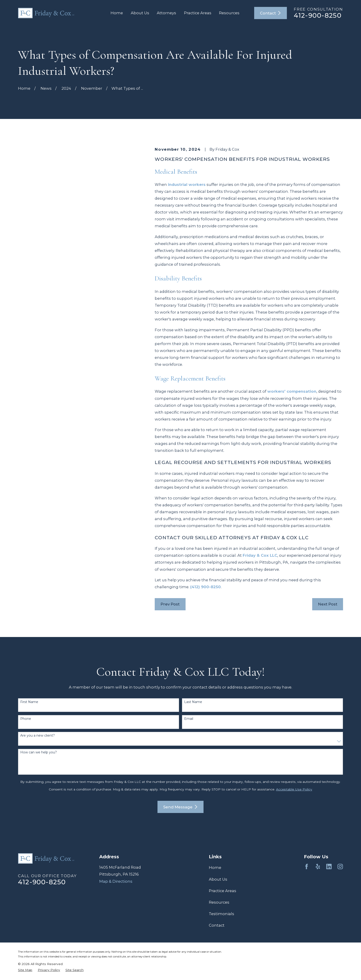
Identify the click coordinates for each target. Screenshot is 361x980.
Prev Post (170, 604)
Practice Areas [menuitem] (198, 13)
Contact (271, 13)
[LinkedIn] (329, 866)
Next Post (328, 604)
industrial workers (187, 184)
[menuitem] (25, 970)
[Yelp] (318, 866)
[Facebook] (307, 866)
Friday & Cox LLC (260, 555)
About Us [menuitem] (140, 13)
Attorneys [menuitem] (166, 13)
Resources (219, 902)
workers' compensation (292, 391)
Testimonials (221, 914)
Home (215, 868)
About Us (218, 879)
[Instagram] (340, 866)
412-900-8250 (318, 15)
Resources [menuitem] (229, 13)
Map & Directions (116, 881)
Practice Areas (223, 891)
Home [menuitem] (117, 13)
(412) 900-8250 (205, 587)
